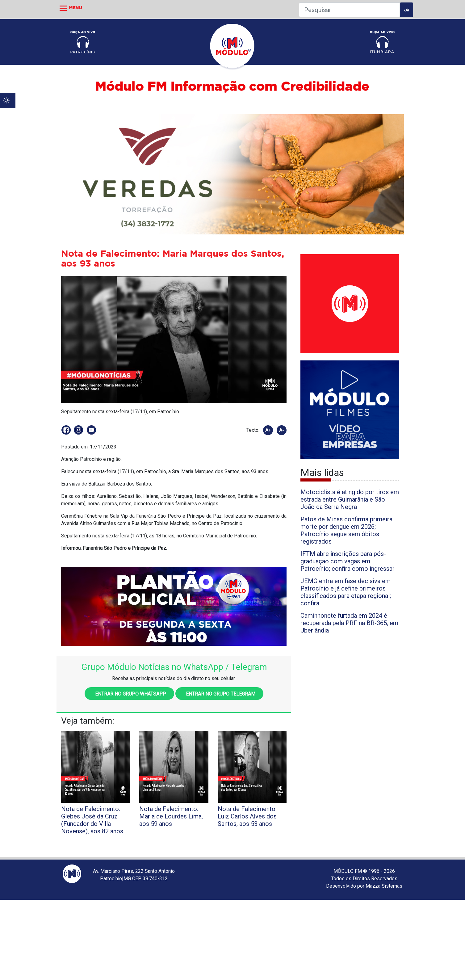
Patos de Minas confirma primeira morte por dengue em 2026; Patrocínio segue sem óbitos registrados (346, 530)
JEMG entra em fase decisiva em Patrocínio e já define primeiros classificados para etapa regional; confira (346, 592)
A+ (268, 430)
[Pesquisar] (349, 10)
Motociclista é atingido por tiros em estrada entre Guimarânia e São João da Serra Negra (350, 499)
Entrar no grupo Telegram (219, 694)
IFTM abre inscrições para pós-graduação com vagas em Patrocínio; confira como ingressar (348, 561)
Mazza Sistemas (384, 886)
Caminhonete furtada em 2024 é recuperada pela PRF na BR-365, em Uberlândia (349, 623)
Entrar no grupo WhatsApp (129, 694)
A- (282, 430)
